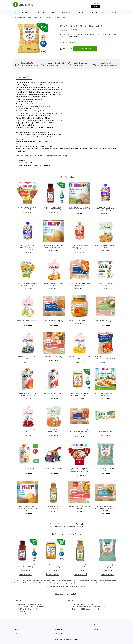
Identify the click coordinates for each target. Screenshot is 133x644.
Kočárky (53, 12)
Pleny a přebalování (96, 12)
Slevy (16, 633)
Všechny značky (19, 625)
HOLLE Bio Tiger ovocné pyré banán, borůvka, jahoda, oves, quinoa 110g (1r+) (105, 209)
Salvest (115, 34)
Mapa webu (58, 629)
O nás (96, 625)
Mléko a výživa (28, 18)
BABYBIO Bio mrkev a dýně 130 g (79, 320)
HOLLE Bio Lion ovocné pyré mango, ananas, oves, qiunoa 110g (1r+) (79, 247)
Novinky (16, 629)
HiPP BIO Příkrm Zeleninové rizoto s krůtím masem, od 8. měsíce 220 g (79, 209)
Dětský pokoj (41, 12)
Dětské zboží (27, 12)
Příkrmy (34, 18)
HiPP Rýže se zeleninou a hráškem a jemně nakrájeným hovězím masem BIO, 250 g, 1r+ (79, 470)
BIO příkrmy (40, 18)
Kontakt (97, 629)
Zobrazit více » (73, 37)
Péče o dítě (81, 12)
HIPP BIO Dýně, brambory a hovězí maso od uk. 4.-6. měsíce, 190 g (28, 508)
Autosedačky (113, 12)
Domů (17, 12)
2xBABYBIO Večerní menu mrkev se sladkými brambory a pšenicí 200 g (79, 432)
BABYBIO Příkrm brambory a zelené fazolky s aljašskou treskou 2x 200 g (105, 508)
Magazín (57, 625)
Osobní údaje (58, 633)
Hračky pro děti (66, 12)
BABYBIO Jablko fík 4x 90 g (54, 357)
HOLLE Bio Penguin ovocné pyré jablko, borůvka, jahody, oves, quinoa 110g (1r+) (28, 247)
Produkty (21, 18)
